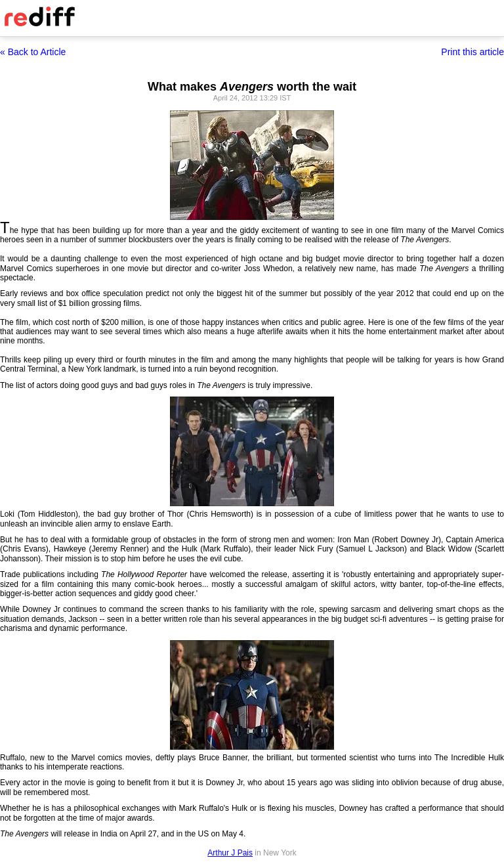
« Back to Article (33, 52)
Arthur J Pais (230, 853)
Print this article (472, 52)
